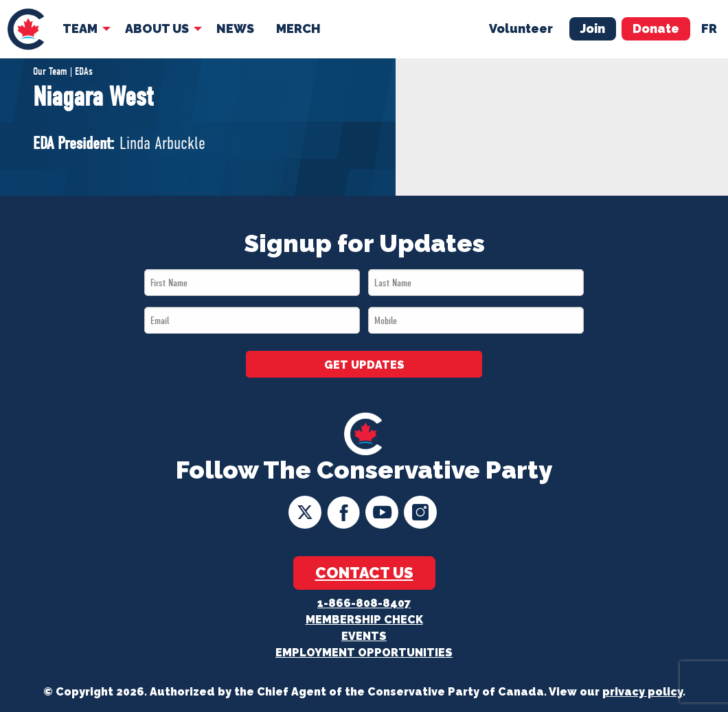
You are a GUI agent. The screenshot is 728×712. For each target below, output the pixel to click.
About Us (157, 28)
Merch (298, 28)
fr (709, 28)
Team (80, 28)
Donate (656, 28)
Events (364, 636)
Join (593, 28)
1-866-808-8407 (364, 603)
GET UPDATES (364, 365)
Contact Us (364, 573)
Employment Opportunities (364, 653)
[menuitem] (26, 29)
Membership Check (364, 620)
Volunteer (521, 28)
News (235, 28)
